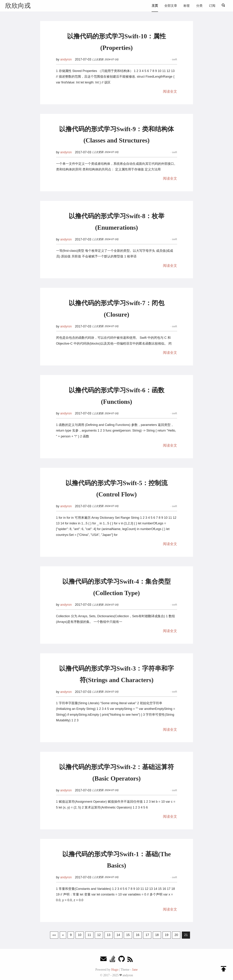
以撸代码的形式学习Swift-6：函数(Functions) (117, 396)
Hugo (115, 970)
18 (157, 935)
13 (109, 935)
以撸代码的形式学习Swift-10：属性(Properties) (117, 42)
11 (89, 935)
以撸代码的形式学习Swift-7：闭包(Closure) (117, 309)
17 (147, 935)
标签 (187, 6)
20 (176, 935)
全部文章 (171, 6)
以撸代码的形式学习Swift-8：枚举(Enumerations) (117, 222)
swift (174, 59)
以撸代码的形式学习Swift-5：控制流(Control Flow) (117, 489)
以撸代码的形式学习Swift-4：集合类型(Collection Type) (117, 587)
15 (128, 935)
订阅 (212, 6)
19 (167, 935)
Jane (135, 970)
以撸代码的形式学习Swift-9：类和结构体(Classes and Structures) (117, 135)
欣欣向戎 (18, 6)
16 (138, 935)
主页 (155, 6)
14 (118, 935)
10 (80, 935)
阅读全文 (170, 91)
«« (54, 935)
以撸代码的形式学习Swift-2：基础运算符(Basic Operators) (117, 773)
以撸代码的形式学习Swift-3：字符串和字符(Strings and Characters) (117, 674)
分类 (199, 6)
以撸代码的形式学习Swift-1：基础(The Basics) (117, 860)
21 (186, 935)
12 (99, 935)
